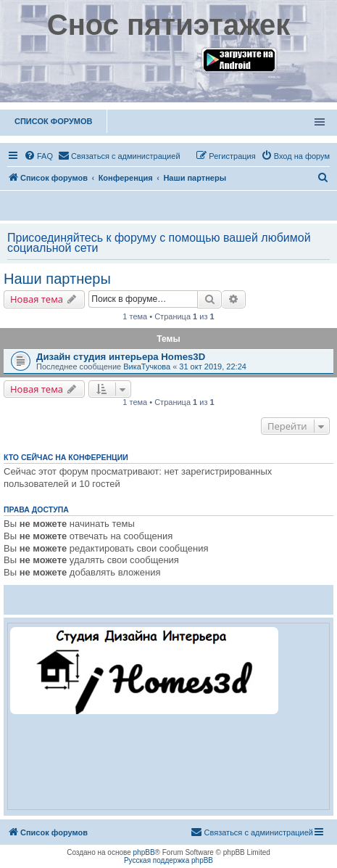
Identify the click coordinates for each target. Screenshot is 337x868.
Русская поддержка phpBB (168, 860)
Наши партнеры (57, 279)
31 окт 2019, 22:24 (213, 367)
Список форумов (53, 121)
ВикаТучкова (147, 367)
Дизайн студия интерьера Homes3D (121, 357)
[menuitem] (38, 156)
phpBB (144, 852)
